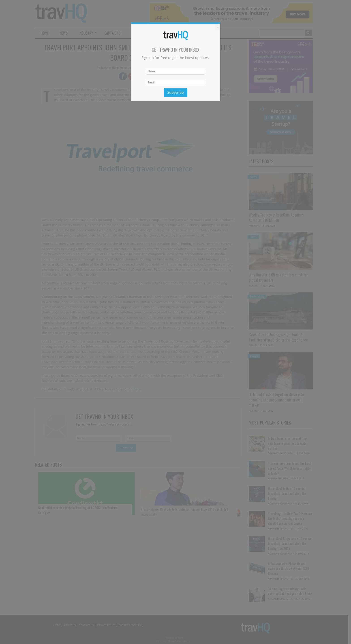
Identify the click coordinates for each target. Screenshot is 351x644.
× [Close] (217, 27)
